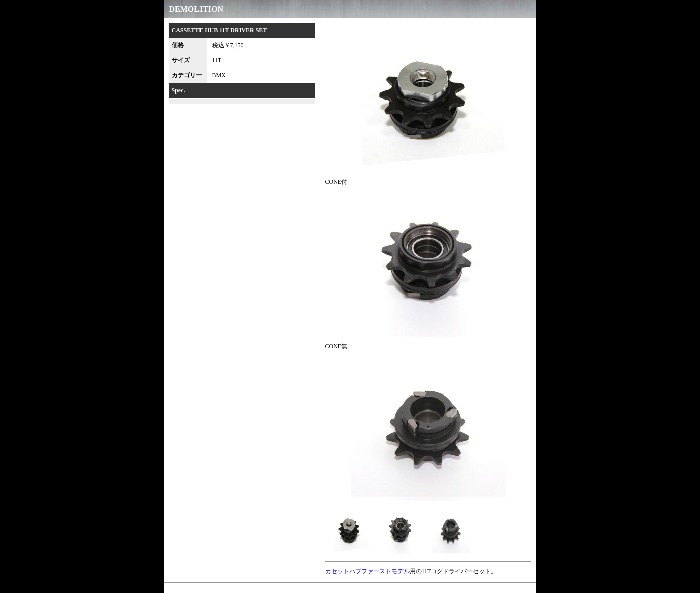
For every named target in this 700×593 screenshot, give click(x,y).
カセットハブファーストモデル (367, 571)
